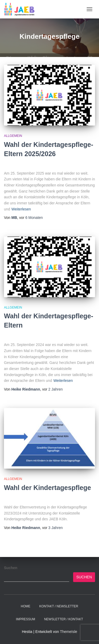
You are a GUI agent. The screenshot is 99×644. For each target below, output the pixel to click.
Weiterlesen (21, 209)
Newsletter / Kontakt (64, 619)
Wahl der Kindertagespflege (48, 488)
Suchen (11, 568)
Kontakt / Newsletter (59, 606)
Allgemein (13, 136)
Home (26, 606)
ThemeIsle (69, 632)
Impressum (25, 619)
